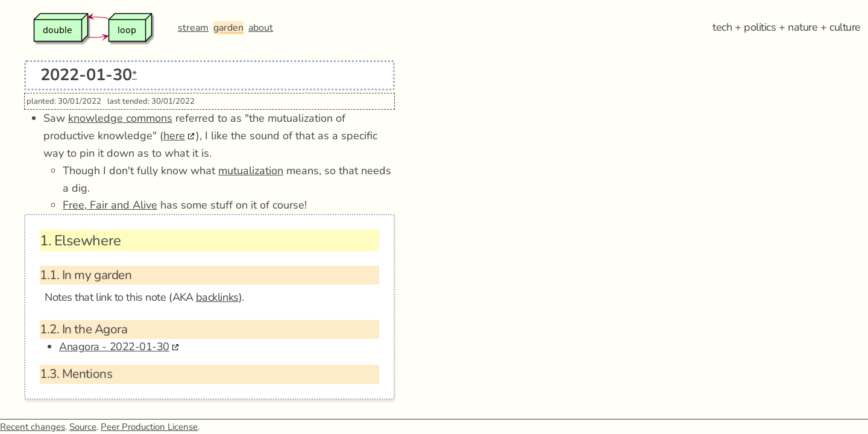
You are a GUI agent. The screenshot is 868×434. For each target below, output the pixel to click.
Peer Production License (149, 427)
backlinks (217, 297)
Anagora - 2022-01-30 (114, 347)
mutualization (251, 171)
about (261, 28)
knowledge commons (120, 118)
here (174, 136)
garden (228, 28)
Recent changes (33, 427)
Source (83, 427)
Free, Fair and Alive (110, 205)
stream (193, 28)
